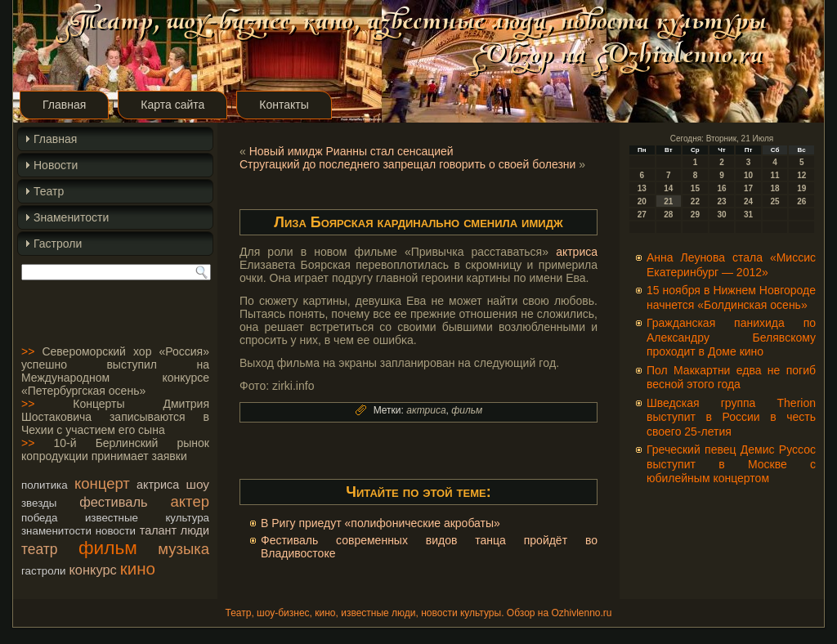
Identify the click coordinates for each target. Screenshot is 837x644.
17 (748, 188)
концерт (102, 483)
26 (801, 201)
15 (695, 188)
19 (801, 188)
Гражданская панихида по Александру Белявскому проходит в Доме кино (731, 337)
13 (642, 188)
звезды (39, 503)
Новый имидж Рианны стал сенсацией (351, 151)
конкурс (92, 570)
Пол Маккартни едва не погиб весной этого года (731, 378)
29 (695, 215)
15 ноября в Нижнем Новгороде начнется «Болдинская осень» (731, 297)
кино (138, 568)
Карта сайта (172, 105)
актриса (158, 485)
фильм (108, 548)
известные (112, 518)
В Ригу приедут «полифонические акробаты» (380, 523)
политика (45, 485)
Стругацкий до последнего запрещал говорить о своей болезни (407, 164)
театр (40, 549)
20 (642, 201)
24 (748, 201)
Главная (64, 105)
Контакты (284, 105)
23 (721, 201)
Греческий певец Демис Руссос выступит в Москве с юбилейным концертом (731, 464)
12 (801, 175)
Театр (49, 191)
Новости (56, 165)
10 (748, 175)
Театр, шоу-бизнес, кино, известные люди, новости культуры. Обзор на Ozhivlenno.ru (418, 613)
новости (116, 531)
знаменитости (56, 531)
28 (668, 215)
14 (668, 188)
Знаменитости (71, 217)
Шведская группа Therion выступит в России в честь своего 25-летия (731, 417)
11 (775, 175)
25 (775, 201)
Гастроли (58, 244)
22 (695, 201)
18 (775, 188)
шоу (198, 484)
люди (195, 530)
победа (39, 518)
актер (190, 501)
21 (668, 201)
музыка (184, 549)
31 (748, 215)
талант (158, 530)
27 (642, 215)
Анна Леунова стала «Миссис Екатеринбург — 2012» (731, 265)
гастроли (44, 571)
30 (721, 215)
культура (187, 518)
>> (28, 351)
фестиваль (113, 502)
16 (721, 188)
